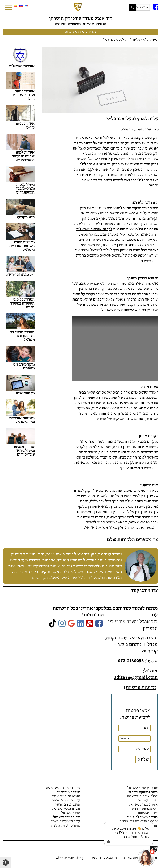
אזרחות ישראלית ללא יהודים (139, 821)
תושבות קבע (110, 234)
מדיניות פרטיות (141, 687)
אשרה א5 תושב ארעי (66, 796)
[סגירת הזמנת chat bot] (108, 841)
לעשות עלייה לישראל (118, 310)
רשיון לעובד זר (148, 800)
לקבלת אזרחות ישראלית (94, 229)
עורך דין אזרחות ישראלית (63, 788)
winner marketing (70, 858)
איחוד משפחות (148, 813)
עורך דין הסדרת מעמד (65, 821)
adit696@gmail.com (136, 677)
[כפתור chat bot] (146, 858)
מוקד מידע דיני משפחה (65, 826)
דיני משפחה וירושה (145, 809)
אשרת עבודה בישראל (143, 805)
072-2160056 (131, 661)
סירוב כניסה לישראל (67, 817)
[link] (99, 624)
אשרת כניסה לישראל (66, 809)
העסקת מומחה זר (68, 792)
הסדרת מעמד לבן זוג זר (142, 817)
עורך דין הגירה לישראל (142, 788)
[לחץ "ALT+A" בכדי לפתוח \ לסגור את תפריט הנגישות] (6, 862)
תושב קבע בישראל (68, 805)
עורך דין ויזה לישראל (66, 800)
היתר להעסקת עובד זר (143, 792)
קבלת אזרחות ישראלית (142, 796)
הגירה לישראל (71, 813)
